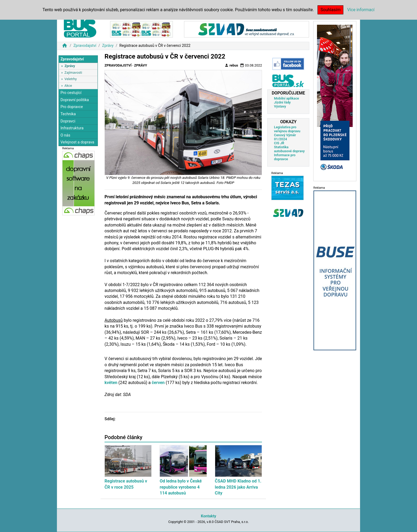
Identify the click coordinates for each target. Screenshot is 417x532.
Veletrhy (70, 79)
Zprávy (108, 46)
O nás (65, 135)
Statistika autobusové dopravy (289, 149)
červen (158, 383)
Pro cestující (71, 93)
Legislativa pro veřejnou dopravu (287, 129)
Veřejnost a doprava (77, 142)
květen (111, 383)
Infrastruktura (72, 128)
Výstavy (280, 106)
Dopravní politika (75, 100)
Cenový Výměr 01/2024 (285, 137)
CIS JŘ (279, 143)
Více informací (361, 10)
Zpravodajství (85, 46)
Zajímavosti (73, 73)
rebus (231, 65)
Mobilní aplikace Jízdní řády (286, 100)
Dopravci (68, 121)
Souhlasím (330, 10)
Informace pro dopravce (285, 157)
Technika (68, 114)
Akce (68, 86)
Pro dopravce (72, 107)
